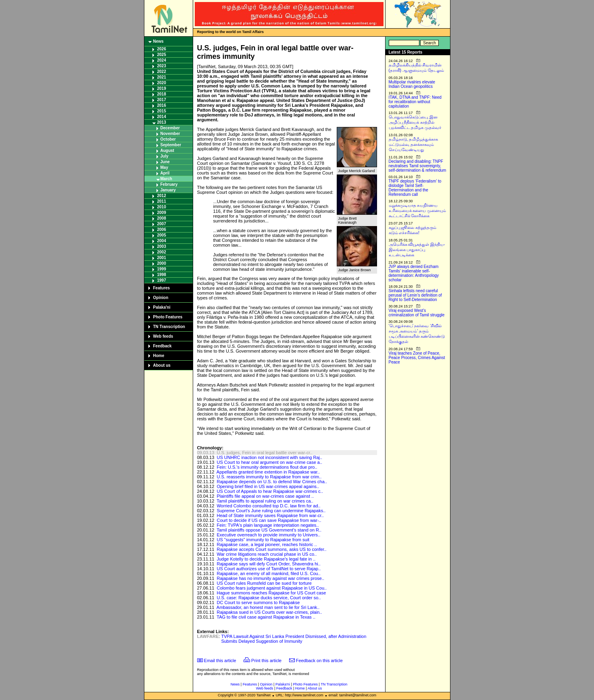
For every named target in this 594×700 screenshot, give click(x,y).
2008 (162, 218)
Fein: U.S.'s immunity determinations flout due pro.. (267, 467)
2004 (162, 241)
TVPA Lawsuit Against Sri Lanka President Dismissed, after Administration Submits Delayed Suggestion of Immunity (294, 639)
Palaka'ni (162, 307)
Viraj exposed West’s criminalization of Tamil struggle (417, 313)
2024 (162, 60)
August (167, 151)
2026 (162, 49)
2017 (162, 100)
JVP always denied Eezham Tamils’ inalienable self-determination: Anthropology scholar (414, 273)
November (170, 134)
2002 (162, 252)
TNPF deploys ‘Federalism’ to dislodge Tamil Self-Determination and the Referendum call (415, 188)
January (168, 190)
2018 (162, 94)
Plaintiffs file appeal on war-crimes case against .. (265, 496)
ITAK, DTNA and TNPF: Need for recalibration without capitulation (415, 102)
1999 (162, 269)
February (169, 184)
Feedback (163, 346)
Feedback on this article (319, 661)
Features (162, 288)
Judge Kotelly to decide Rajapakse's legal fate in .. (266, 559)
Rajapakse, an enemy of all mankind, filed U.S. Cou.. (268, 573)
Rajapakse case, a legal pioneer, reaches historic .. (267, 544)
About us (162, 365)
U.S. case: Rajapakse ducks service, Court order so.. (269, 598)
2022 (162, 72)
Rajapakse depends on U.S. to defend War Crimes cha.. (272, 482)
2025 (162, 55)
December (170, 128)
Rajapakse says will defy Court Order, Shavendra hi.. (268, 564)
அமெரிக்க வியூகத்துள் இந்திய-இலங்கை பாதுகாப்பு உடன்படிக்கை (417, 250)
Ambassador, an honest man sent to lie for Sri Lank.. (268, 607)
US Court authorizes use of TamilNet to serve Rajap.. (269, 569)
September (171, 145)
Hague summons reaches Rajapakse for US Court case (271, 593)
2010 (162, 207)
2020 (162, 83)
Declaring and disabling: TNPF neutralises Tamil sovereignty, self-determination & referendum (418, 166)
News (158, 41)
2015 (162, 111)
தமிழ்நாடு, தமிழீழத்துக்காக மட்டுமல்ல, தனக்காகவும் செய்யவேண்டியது (414, 144)
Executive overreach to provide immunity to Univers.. (268, 535)
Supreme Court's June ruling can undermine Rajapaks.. (271, 511)
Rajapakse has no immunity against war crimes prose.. (270, 578)
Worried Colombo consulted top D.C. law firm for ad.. (268, 506)
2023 (162, 66)
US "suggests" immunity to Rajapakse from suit (263, 540)
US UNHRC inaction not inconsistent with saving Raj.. (269, 457)
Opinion (161, 298)
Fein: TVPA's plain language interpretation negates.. (268, 525)
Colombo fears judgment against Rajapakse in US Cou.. (272, 588)
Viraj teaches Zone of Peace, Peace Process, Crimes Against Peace (417, 358)
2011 (162, 201)
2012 (162, 196)
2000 (162, 263)
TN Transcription (169, 327)
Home (159, 356)
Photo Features (168, 317)
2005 (162, 235)
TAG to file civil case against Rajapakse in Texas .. (266, 617)
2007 (162, 224)
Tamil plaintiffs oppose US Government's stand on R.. (269, 530)
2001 (162, 258)
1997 (162, 280)
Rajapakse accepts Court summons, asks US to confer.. (271, 549)
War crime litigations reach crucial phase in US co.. (267, 554)
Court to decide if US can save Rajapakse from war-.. (269, 520)
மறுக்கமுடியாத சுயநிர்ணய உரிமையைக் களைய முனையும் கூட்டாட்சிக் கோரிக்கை (418, 211)
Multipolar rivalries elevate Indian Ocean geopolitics (412, 84)
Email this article (220, 661)
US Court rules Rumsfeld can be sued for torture (264, 583)
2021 (162, 77)
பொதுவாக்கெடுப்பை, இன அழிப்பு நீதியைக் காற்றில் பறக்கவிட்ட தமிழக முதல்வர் (415, 122)
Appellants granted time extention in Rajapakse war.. (268, 472)
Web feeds (163, 336)
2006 (162, 230)
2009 (162, 213)
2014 (162, 117)
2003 (162, 246)
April (165, 173)
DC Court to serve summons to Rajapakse (258, 602)
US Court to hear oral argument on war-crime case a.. (269, 462)
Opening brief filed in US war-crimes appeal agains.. (268, 486)
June (165, 162)
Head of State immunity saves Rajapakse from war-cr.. (270, 515)
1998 (162, 275)
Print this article (266, 661)
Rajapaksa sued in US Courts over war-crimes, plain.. (269, 612)
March (166, 179)
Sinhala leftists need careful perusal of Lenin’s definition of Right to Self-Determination (415, 295)
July (165, 156)
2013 (162, 122)
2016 (162, 105)
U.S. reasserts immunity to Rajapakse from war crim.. (269, 477)
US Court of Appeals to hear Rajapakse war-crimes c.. (270, 491)
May (164, 167)
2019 (162, 88)
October (168, 139)
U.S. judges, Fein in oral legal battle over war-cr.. (264, 453)
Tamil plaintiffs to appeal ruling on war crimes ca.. (265, 501)
